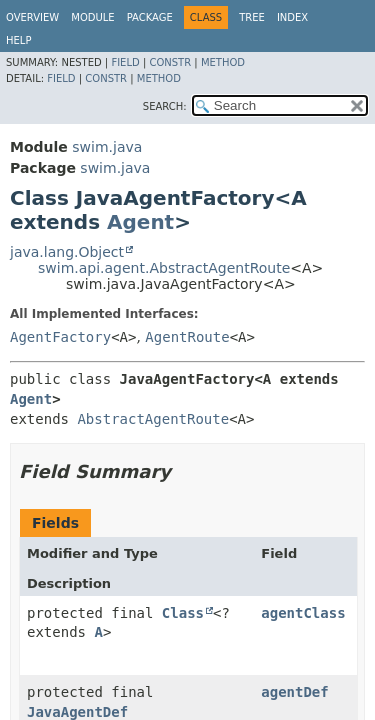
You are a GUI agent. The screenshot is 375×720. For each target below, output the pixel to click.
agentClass (303, 613)
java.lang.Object (67, 252)
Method (223, 62)
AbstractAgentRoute (153, 419)
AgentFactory (60, 337)
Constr (170, 62)
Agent (140, 222)
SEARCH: (165, 106)
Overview (32, 17)
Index (292, 17)
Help (18, 40)
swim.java (107, 147)
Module (92, 17)
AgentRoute (187, 337)
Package (150, 17)
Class (183, 613)
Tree (252, 17)
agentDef (294, 692)
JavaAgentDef (77, 712)
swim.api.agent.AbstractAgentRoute (164, 268)
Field (125, 62)
